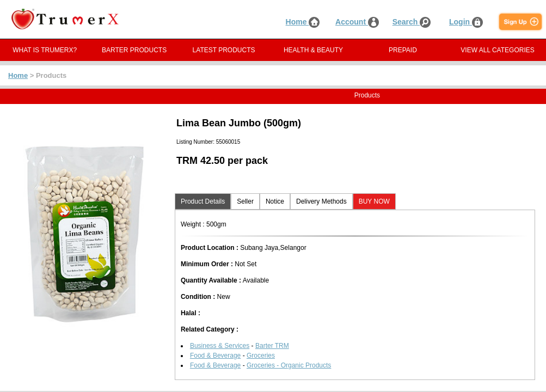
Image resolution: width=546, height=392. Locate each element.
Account (357, 22)
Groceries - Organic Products (289, 365)
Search (412, 22)
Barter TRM (272, 346)
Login (466, 22)
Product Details (203, 201)
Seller (245, 201)
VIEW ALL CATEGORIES (497, 50)
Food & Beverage (215, 356)
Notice (275, 201)
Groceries (261, 356)
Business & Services (220, 346)
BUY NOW (374, 201)
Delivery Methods (321, 201)
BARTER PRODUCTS (134, 50)
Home (303, 22)
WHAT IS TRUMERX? (45, 50)
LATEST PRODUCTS (224, 50)
